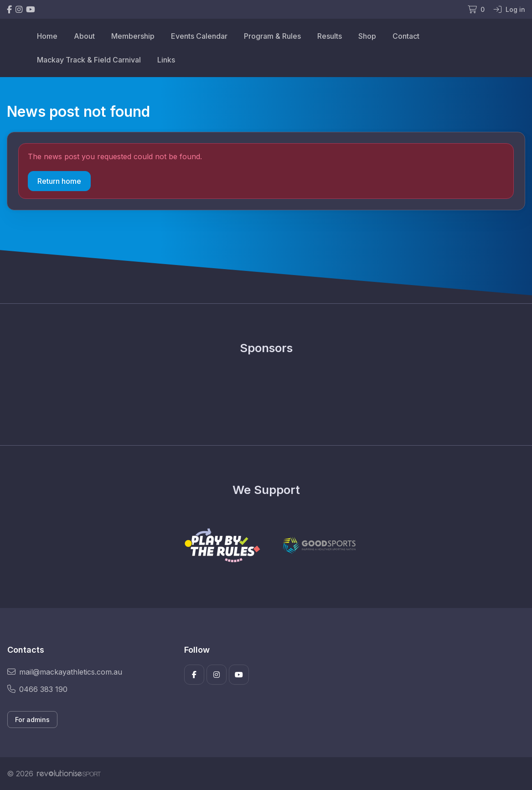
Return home (59, 181)
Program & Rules (272, 36)
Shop (367, 36)
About (84, 36)
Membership (133, 36)
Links (166, 60)
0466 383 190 (37, 689)
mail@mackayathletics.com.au (65, 672)
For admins (32, 720)
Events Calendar (199, 36)
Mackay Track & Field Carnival (89, 60)
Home (47, 36)
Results (330, 36)
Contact (406, 36)
